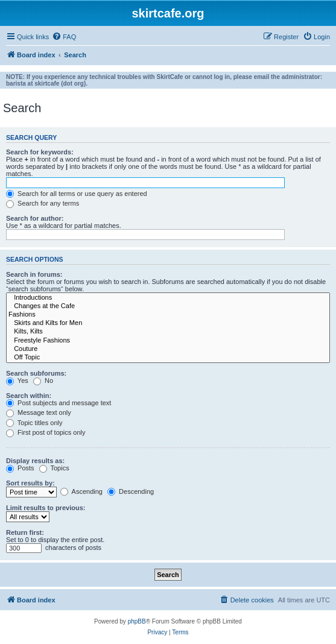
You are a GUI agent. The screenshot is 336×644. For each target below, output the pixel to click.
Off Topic (168, 358)
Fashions (168, 315)
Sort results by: (30, 483)
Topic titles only (34, 423)
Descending (131, 491)
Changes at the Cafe (168, 306)
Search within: (29, 396)
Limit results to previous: (46, 508)
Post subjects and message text (59, 403)
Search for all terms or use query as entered (77, 194)
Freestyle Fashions (168, 341)
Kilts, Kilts (168, 332)
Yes (17, 380)
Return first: (25, 532)
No (43, 380)
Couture (168, 349)
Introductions (168, 298)
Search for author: (35, 218)
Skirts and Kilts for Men (168, 323)
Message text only (39, 412)
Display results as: (35, 461)
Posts (20, 468)
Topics (54, 468)
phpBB (137, 621)
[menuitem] (64, 37)
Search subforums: (36, 373)
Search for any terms (43, 203)
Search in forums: (34, 274)
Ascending (81, 491)
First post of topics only (46, 432)
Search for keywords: (40, 152)
